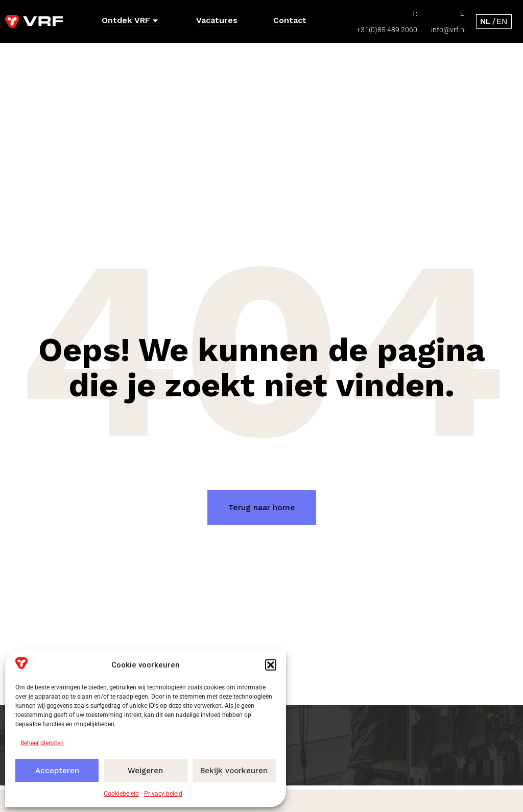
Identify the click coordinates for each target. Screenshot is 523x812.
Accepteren (57, 771)
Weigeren (145, 771)
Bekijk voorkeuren (234, 771)
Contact (290, 20)
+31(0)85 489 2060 (387, 30)
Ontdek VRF (130, 20)
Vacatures (217, 20)
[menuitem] (485, 21)
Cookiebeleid (121, 794)
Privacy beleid (163, 794)
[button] (271, 665)
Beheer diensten (42, 743)
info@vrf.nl (448, 30)
